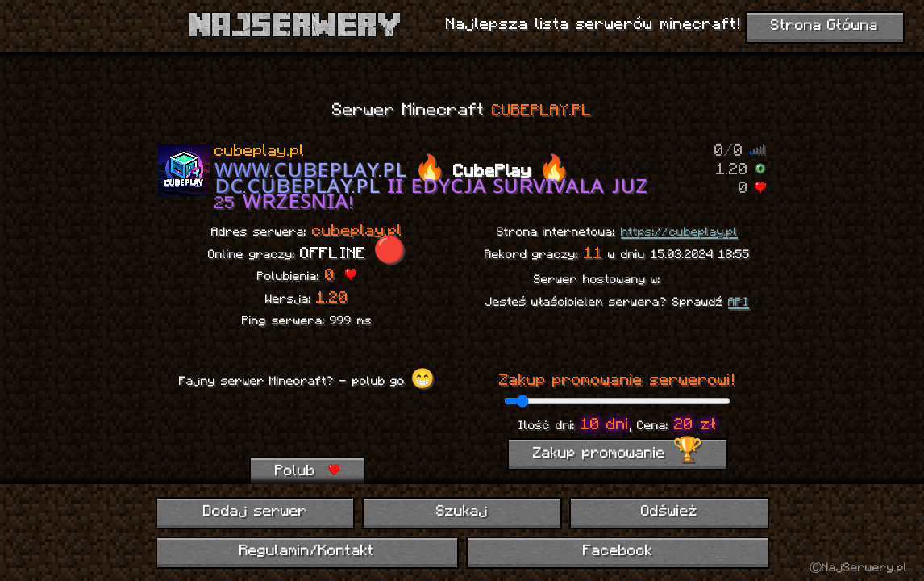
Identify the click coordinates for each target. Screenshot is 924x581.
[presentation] (306, 425)
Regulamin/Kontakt (307, 552)
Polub (307, 471)
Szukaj (462, 512)
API (739, 303)
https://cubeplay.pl (679, 232)
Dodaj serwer (255, 512)
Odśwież (669, 512)
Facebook (618, 552)
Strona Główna (825, 26)
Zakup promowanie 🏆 (618, 454)
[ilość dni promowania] (617, 401)
